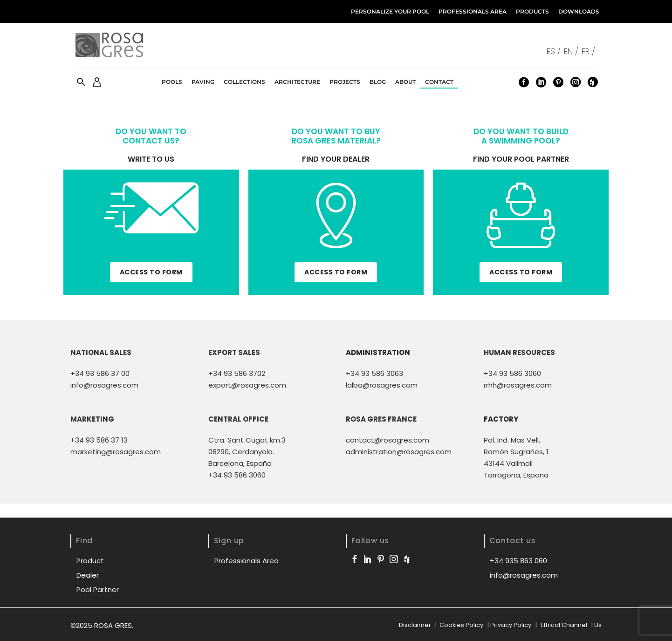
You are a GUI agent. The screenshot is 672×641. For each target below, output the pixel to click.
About (405, 82)
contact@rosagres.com (387, 440)
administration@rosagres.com (399, 452)
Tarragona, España (516, 475)
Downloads (579, 11)
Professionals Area (473, 11)
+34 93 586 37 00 (100, 373)
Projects (345, 82)
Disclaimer (416, 625)
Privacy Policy (511, 625)
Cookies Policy (461, 625)
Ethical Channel (564, 625)
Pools (172, 82)
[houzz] (407, 559)
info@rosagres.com (104, 385)
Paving (203, 82)
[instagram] (394, 559)
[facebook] (355, 559)
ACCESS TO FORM (151, 272)
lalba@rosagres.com (382, 385)
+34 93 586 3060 (512, 373)
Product (90, 561)
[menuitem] (555, 51)
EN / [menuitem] (571, 51)
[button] (81, 82)
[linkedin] (368, 559)
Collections (244, 82)
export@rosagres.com (247, 385)
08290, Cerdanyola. (241, 452)
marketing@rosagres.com (116, 452)
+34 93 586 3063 (374, 373)
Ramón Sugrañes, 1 (516, 452)
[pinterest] (381, 559)
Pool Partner (98, 590)
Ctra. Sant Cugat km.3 (247, 440)
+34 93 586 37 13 (99, 440)
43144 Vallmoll (508, 463)
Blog (378, 82)
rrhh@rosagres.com (518, 385)
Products (532, 11)
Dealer (88, 575)
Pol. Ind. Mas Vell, (512, 440)
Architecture (297, 82)
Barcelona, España (240, 463)
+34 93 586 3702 (237, 373)
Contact (439, 82)
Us (598, 625)
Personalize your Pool (390, 11)
